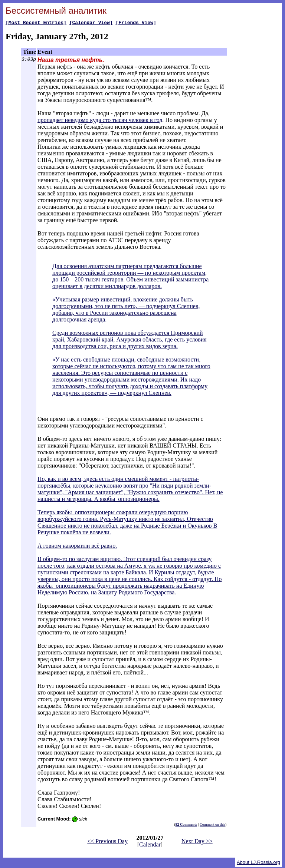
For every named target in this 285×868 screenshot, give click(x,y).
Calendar (150, 846)
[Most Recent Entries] (36, 23)
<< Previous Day (107, 842)
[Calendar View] (91, 23)
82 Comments (186, 826)
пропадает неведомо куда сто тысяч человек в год (100, 121)
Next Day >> (197, 842)
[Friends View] (136, 23)
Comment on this (212, 826)
